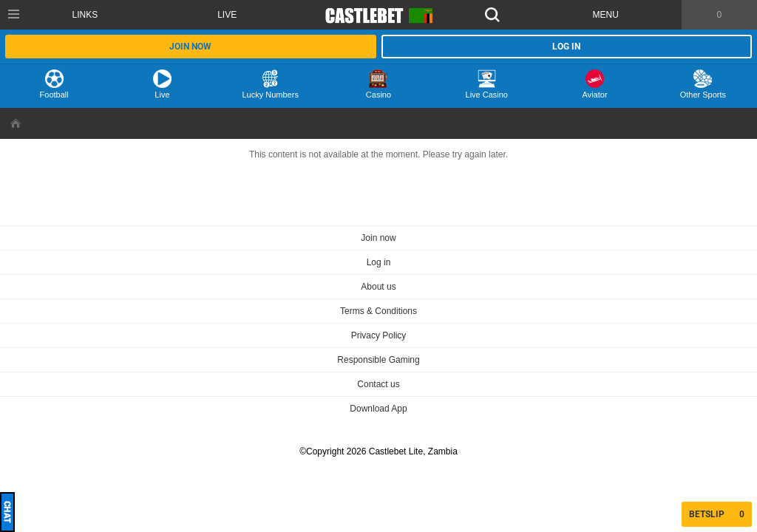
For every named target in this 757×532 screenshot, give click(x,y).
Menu (606, 15)
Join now (190, 47)
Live (227, 15)
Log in (566, 47)
